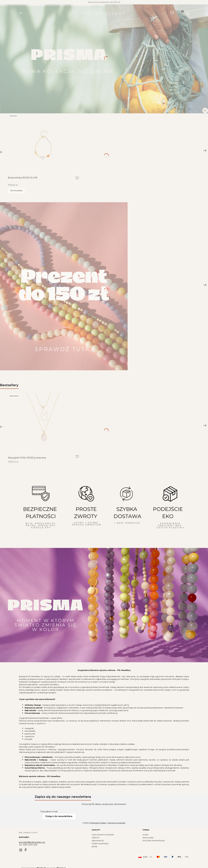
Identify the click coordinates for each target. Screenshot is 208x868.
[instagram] (21, 850)
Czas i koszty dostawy (103, 835)
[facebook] (26, 850)
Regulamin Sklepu (99, 823)
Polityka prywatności (154, 841)
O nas (145, 835)
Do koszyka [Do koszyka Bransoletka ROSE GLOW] (16, 190)
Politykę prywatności (116, 823)
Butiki (95, 847)
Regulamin (148, 838)
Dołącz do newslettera (59, 816)
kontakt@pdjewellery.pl (32, 842)
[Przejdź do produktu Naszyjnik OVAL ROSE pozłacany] (43, 423)
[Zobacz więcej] (64, 288)
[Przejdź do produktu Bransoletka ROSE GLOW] (43, 143)
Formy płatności (100, 844)
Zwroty (96, 838)
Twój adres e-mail (49, 812)
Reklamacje (98, 841)
